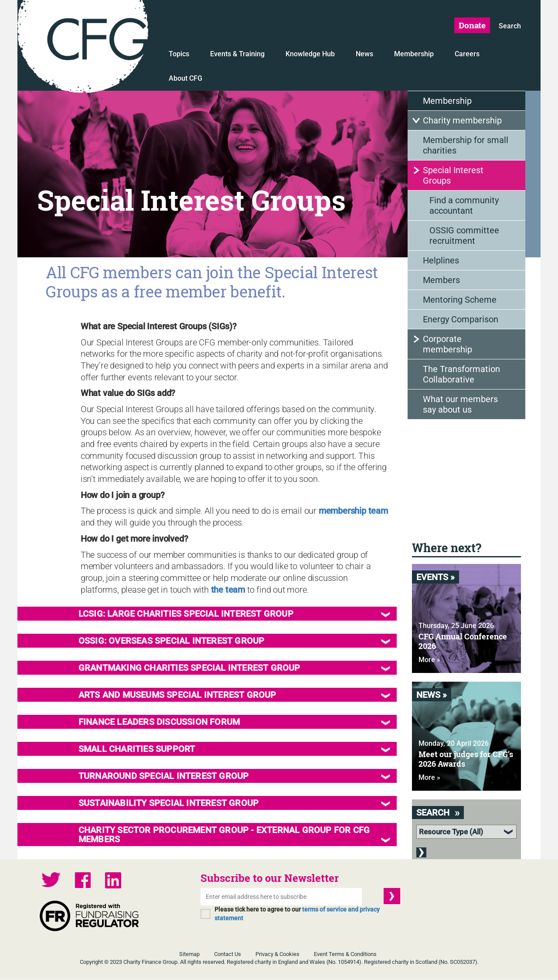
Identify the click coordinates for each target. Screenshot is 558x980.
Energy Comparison (461, 321)
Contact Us (228, 954)
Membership (414, 55)
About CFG (185, 80)
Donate (471, 26)
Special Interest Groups (453, 177)
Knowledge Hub (310, 55)
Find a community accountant (464, 207)
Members (441, 281)
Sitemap (189, 954)
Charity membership (462, 122)
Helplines (441, 262)
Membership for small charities (466, 147)
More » (429, 661)
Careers (467, 55)
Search (510, 27)
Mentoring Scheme (460, 301)
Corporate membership (447, 345)
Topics (179, 55)
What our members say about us (460, 406)
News (364, 55)
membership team (353, 512)
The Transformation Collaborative (461, 376)
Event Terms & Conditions (345, 954)
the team (228, 590)
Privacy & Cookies (277, 954)
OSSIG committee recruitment (464, 237)
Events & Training (237, 55)
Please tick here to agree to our (297, 914)
